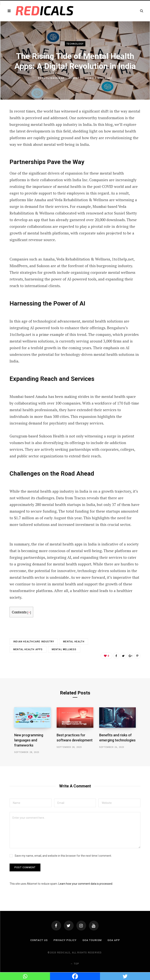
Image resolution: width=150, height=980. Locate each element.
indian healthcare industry (34, 642)
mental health (74, 642)
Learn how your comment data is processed (85, 884)
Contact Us (39, 940)
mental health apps (28, 649)
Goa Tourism (92, 940)
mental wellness (64, 649)
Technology (75, 44)
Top (75, 964)
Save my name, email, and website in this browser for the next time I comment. (63, 856)
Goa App (114, 940)
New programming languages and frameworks (29, 740)
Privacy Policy (65, 940)
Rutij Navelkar (53, 78)
